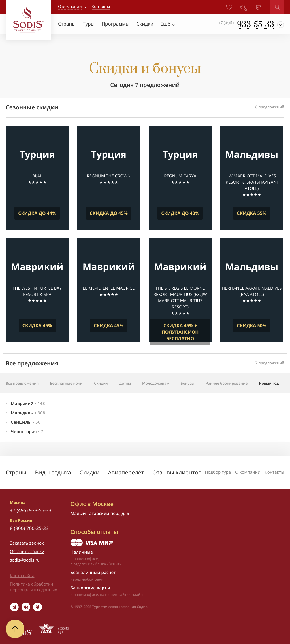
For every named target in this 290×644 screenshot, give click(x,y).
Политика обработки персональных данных (33, 587)
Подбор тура (218, 472)
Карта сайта (22, 576)
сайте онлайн (131, 594)
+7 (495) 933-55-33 (31, 510)
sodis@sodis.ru (25, 560)
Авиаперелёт (126, 472)
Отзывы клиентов (177, 472)
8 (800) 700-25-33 (29, 528)
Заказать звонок (27, 543)
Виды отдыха (53, 472)
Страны (16, 472)
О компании (70, 7)
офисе (92, 594)
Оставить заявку (27, 552)
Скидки (89, 472)
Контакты (275, 472)
